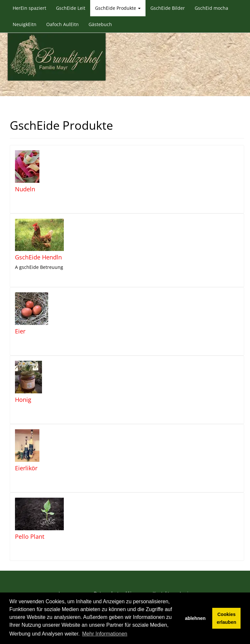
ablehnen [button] (195, 618)
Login (186, 584)
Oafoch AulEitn (62, 24)
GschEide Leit (71, 8)
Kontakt (161, 584)
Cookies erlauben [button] (227, 618)
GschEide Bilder (168, 8)
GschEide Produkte (118, 8)
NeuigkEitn (25, 24)
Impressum (71, 584)
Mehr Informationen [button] (105, 634)
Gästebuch (100, 24)
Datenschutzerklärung (118, 584)
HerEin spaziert (29, 8)
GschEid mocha (211, 8)
